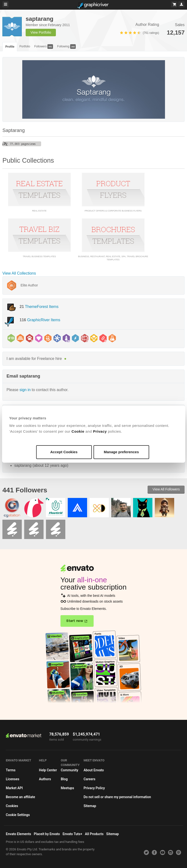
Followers (44, 47)
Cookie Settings (18, 815)
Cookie (78, 431)
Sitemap (90, 806)
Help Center (48, 770)
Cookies (12, 806)
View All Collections (19, 273)
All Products (94, 834)
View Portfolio (41, 32)
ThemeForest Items (42, 307)
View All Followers (166, 489)
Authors (45, 779)
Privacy (100, 431)
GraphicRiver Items (44, 320)
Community (69, 770)
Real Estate (39, 211)
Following (66, 47)
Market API (14, 788)
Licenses (13, 779)
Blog (64, 779)
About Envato (94, 770)
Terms (11, 770)
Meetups (67, 788)
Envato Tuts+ (72, 834)
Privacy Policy (94, 788)
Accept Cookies (64, 452)
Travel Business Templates (39, 256)
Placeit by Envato (47, 834)
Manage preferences (121, 452)
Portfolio (25, 46)
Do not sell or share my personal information (117, 797)
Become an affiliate (20, 797)
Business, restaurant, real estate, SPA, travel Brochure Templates (113, 258)
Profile (10, 47)
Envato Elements (19, 834)
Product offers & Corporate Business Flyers (113, 211)
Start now (75, 621)
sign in (25, 390)
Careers (89, 779)
